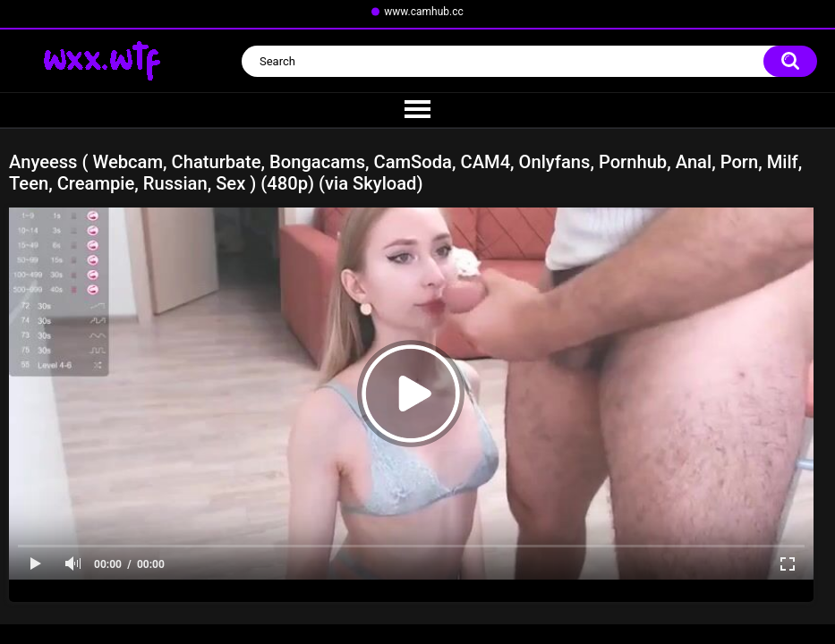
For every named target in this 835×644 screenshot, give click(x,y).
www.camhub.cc (424, 12)
